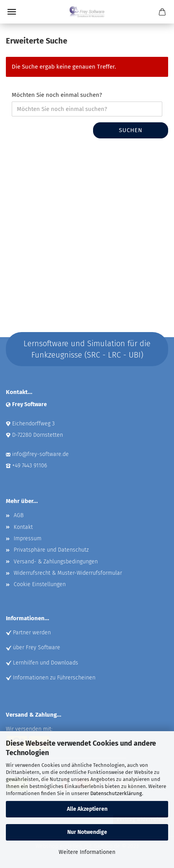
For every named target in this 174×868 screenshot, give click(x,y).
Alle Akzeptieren (87, 809)
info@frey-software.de (40, 454)
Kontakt (23, 527)
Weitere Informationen (87, 852)
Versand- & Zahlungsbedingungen (56, 562)
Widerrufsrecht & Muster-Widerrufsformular (68, 573)
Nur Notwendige (87, 832)
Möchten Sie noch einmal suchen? (57, 95)
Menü (12, 12)
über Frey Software (37, 647)
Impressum (28, 538)
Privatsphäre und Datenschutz (51, 550)
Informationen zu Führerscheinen (54, 678)
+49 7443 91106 (30, 466)
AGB (19, 515)
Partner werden (32, 633)
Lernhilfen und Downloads (46, 663)
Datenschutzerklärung (116, 793)
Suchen (131, 130)
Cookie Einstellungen (40, 584)
